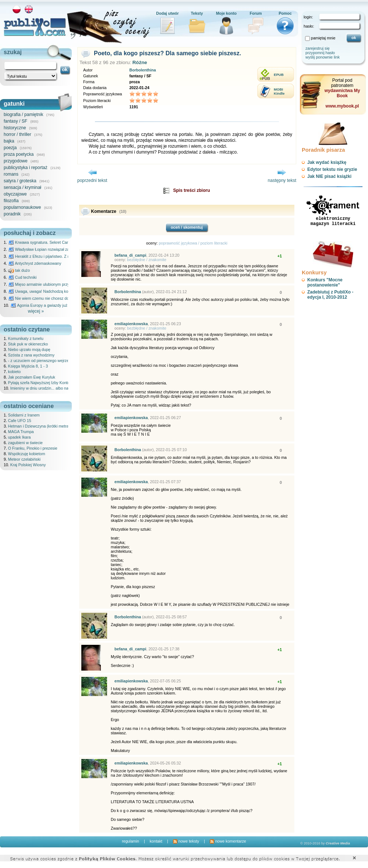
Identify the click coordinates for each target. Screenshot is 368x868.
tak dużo (19, 270)
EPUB (279, 75)
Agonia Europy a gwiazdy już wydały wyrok (51, 305)
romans (11, 174)
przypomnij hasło (320, 53)
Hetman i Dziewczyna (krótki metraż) (40, 426)
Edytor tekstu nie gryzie (332, 169)
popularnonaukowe (22, 207)
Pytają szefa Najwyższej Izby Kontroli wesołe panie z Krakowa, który (68, 383)
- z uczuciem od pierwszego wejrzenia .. (43, 361)
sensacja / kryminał (22, 187)
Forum (256, 13)
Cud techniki (22, 277)
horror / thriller (17, 134)
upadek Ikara (20, 437)
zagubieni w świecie (25, 443)
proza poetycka (19, 154)
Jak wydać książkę (327, 162)
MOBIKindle (279, 91)
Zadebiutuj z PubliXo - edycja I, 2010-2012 (330, 295)
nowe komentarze (228, 841)
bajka (9, 141)
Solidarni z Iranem (24, 415)
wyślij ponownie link (323, 57)
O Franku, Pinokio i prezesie (33, 448)
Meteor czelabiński (24, 459)
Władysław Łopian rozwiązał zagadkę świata (50, 249)
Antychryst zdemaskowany (35, 263)
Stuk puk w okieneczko (28, 344)
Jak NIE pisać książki (329, 176)
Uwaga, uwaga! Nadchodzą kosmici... (44, 291)
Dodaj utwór (167, 13)
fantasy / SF (15, 121)
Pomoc (285, 13)
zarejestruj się (318, 48)
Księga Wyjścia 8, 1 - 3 (28, 366)
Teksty (197, 13)
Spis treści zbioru (191, 190)
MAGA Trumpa (21, 432)
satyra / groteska (20, 181)
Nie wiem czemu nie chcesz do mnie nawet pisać (54, 298)
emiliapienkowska (131, 324)
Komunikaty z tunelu (26, 338)
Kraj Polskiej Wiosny (28, 465)
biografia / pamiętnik (23, 115)
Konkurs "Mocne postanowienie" (325, 282)
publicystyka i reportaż (26, 168)
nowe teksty (186, 841)
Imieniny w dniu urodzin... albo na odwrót (46, 388)
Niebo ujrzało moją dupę (29, 349)
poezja (10, 148)
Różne (140, 62)
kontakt (156, 841)
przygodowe (16, 161)
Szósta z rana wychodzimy (31, 355)
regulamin (130, 841)
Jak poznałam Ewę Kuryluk (32, 377)
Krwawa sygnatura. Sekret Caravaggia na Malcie (54, 242)
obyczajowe (15, 194)
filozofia (11, 201)
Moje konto (226, 13)
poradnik (12, 214)
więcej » (36, 311)
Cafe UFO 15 (20, 421)
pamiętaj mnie (323, 38)
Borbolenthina (142, 70)
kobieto (14, 372)
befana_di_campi (130, 255)
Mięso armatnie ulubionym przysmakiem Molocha (54, 284)
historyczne (15, 128)
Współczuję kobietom (27, 454)
